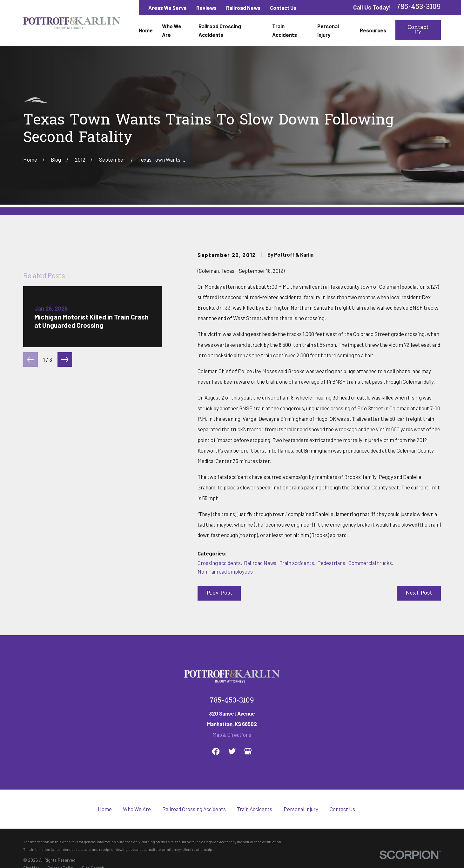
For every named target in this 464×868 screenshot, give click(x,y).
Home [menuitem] (146, 30)
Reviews (206, 8)
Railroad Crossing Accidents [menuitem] (220, 30)
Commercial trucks (370, 563)
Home (105, 809)
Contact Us (283, 8)
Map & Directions (232, 735)
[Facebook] (216, 751)
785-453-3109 (419, 7)
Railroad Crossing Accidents (194, 809)
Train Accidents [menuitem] (285, 30)
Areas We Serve (168, 8)
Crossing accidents (219, 563)
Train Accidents (255, 809)
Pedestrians (331, 563)
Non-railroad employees (225, 571)
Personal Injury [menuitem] (328, 30)
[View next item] (65, 498)
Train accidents (297, 563)
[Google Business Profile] (248, 751)
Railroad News (243, 8)
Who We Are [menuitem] (172, 30)
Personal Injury (301, 809)
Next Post (419, 593)
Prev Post (219, 593)
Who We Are (137, 809)
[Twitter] (232, 751)
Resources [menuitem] (373, 30)
